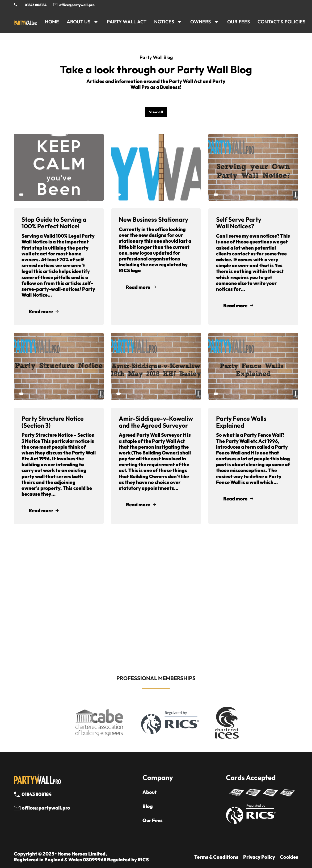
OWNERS (201, 22)
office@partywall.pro (77, 5)
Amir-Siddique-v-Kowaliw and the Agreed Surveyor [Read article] (156, 422)
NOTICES (164, 22)
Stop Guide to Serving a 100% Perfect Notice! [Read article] (54, 223)
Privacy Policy (259, 857)
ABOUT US (79, 22)
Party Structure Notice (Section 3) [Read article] (53, 422)
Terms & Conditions (216, 857)
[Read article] (59, 167)
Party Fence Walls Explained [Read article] (241, 422)
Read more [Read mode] (44, 311)
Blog (148, 806)
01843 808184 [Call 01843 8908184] (36, 5)
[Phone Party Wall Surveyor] (16, 5)
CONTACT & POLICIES (281, 22)
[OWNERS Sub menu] (216, 22)
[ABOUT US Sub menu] (96, 22)
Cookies (289, 857)
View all (156, 112)
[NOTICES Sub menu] (179, 22)
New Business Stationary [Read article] (153, 219)
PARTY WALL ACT (127, 22)
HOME (52, 22)
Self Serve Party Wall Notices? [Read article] (239, 223)
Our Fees (239, 22)
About (150, 792)
